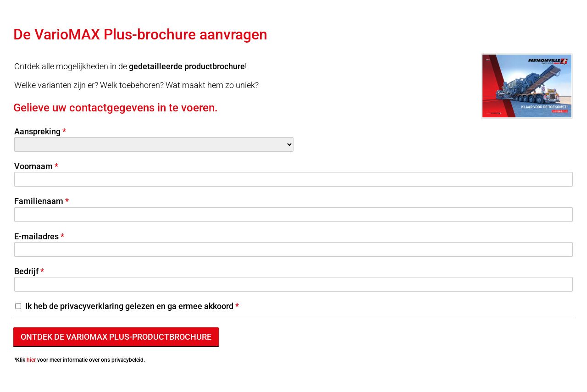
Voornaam (33, 166)
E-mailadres (36, 236)
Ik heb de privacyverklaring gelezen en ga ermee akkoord (129, 306)
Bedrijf (26, 271)
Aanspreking (37, 131)
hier (31, 360)
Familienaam (39, 201)
